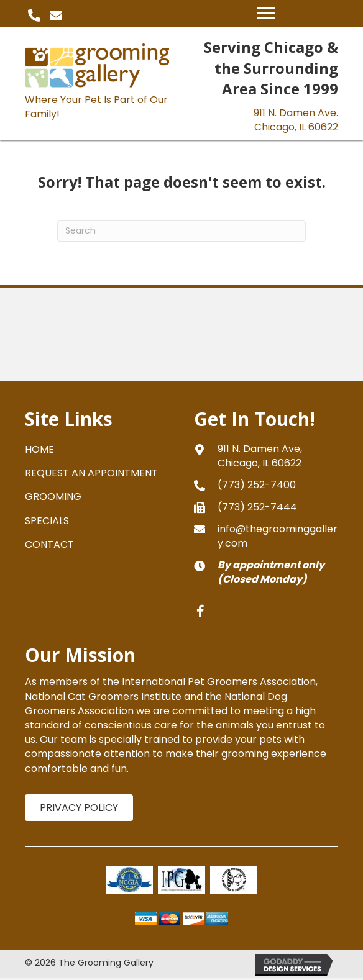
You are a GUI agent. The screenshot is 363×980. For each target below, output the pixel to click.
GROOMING (53, 497)
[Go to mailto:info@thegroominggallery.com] (266, 536)
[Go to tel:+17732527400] (266, 485)
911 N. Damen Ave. (296, 120)
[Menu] (266, 14)
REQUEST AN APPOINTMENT (91, 473)
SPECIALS (47, 521)
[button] (34, 16)
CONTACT (49, 544)
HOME (39, 449)
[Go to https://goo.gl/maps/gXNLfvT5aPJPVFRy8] (266, 456)
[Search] (181, 231)
